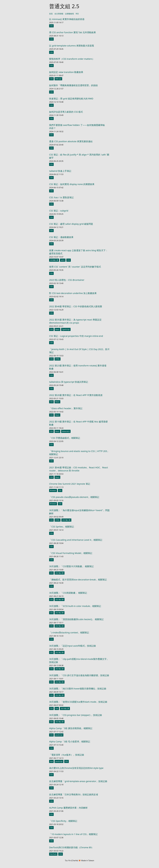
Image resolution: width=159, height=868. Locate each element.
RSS (77, 14)
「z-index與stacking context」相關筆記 (69, 633)
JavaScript (59, 735)
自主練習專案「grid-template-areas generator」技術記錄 (78, 781)
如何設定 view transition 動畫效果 (66, 72)
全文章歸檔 (59, 14)
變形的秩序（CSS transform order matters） (72, 59)
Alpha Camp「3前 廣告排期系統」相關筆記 (71, 728)
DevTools (53, 854)
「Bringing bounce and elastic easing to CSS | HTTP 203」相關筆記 (79, 453)
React (57, 329)
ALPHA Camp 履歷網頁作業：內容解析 (68, 808)
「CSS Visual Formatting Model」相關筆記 (71, 553)
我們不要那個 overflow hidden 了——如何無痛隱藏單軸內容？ (77, 127)
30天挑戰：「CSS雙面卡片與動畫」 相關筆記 (71, 566)
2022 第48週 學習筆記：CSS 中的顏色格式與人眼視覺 (76, 306)
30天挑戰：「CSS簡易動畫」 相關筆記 (68, 593)
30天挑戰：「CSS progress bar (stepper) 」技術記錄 (75, 715)
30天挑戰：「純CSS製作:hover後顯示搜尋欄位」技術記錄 (78, 689)
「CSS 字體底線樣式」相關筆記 (65, 438)
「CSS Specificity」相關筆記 (63, 821)
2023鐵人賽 (54, 260)
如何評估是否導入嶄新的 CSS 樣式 (66, 112)
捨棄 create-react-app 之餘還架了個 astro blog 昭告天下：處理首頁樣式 (78, 252)
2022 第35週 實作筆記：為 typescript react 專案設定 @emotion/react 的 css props (75, 321)
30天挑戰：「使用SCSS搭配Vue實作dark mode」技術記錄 (78, 702)
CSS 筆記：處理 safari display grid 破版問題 (71, 224)
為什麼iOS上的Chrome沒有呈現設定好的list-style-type (76, 768)
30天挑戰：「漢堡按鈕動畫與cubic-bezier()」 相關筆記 (76, 619)
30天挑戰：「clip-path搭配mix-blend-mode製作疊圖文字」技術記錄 (79, 661)
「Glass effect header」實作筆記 (66, 408)
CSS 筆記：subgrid (59, 211)
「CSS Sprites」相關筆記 (62, 527)
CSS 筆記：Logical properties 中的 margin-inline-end (76, 336)
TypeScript (66, 329)
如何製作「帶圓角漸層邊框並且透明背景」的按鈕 (73, 85)
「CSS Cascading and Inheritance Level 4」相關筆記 (76, 540)
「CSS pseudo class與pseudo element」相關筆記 (74, 497)
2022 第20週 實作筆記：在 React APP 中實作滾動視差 (76, 395)
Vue (57, 708)
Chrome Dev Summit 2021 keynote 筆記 (70, 484)
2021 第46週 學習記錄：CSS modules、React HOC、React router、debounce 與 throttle (79, 469)
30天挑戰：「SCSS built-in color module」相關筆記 (75, 606)
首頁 (51, 14)
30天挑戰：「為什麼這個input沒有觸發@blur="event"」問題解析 (79, 512)
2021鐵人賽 (66, 520)
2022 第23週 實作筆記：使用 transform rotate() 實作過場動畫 (78, 367)
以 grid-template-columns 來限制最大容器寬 (72, 46)
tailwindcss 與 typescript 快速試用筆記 (69, 382)
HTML (58, 359)
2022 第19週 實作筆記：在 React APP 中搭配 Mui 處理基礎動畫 (78, 423)
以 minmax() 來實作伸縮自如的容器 (67, 19)
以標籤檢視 (69, 14)
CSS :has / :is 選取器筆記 (61, 197)
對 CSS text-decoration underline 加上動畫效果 (73, 293)
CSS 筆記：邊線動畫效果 (61, 237)
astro (63, 260)
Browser (53, 490)
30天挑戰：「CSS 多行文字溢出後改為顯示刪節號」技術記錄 (79, 675)
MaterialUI (66, 431)
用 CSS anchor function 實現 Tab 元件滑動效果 (72, 32)
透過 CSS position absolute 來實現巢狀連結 (71, 141)
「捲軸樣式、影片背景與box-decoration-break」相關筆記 (78, 580)
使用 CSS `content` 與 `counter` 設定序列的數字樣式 (75, 267)
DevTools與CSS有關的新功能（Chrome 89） (71, 847)
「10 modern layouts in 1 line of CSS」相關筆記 (73, 834)
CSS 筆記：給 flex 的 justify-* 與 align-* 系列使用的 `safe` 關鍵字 (79, 156)
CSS (51, 26)
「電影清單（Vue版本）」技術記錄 (67, 755)
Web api (58, 79)
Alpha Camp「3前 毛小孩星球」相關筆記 (70, 742)
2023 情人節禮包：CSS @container (67, 280)
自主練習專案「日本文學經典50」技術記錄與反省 (74, 794)
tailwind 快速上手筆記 (60, 171)
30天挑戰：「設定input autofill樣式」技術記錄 (72, 646)
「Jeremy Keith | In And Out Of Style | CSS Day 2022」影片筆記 (79, 351)
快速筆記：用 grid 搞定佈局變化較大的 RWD (71, 99)
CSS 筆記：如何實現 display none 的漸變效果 (72, 184)
